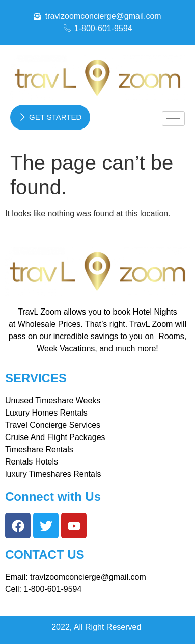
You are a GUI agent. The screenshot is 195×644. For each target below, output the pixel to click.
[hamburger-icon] (173, 119)
